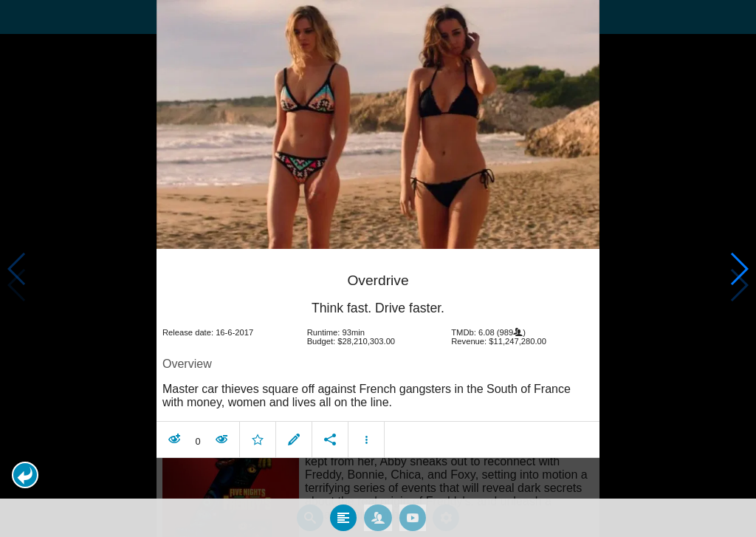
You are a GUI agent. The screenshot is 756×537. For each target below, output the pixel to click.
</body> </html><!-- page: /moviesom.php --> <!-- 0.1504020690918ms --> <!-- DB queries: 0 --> (378, 268)
